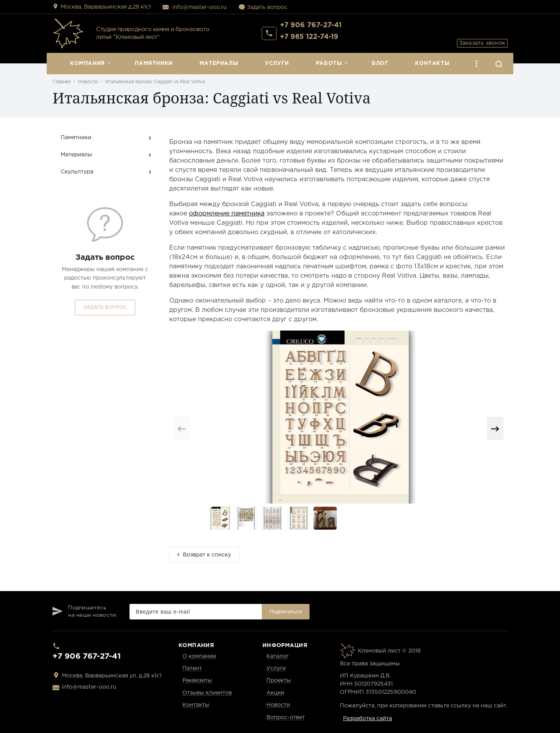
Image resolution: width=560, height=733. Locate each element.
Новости (88, 82)
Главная (61, 82)
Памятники (154, 63)
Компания (87, 63)
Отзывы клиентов (207, 693)
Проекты (279, 681)
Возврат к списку (207, 555)
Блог (380, 63)
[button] (495, 429)
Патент (192, 668)
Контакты (432, 63)
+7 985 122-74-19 (309, 39)
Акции (275, 693)
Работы (329, 63)
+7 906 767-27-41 (311, 28)
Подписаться (286, 611)
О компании (199, 656)
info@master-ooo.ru (199, 7)
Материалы (219, 63)
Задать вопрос (267, 7)
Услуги (277, 63)
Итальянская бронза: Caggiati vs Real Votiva (155, 82)
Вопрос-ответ (286, 717)
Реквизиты (197, 681)
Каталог (277, 656)
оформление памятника (227, 214)
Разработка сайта (367, 719)
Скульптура (77, 172)
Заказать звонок (476, 33)
